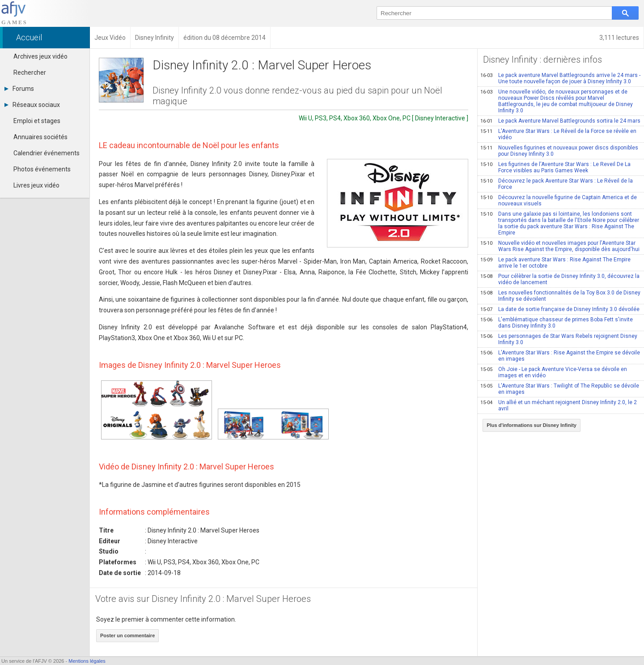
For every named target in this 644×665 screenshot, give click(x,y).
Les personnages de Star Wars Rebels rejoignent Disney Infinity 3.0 (559, 339)
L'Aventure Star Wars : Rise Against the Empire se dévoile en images (560, 356)
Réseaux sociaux (32, 105)
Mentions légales (87, 661)
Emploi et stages (37, 121)
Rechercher (30, 72)
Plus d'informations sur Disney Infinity (532, 425)
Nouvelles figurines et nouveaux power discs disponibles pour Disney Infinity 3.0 (559, 151)
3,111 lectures (619, 38)
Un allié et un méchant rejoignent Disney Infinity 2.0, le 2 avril (559, 405)
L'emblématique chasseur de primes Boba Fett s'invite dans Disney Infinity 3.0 (557, 323)
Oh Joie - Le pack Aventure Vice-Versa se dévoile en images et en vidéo (554, 372)
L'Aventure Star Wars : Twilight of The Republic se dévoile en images (560, 389)
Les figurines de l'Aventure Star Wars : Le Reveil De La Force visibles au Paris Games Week (555, 167)
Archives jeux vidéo (40, 56)
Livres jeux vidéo (36, 185)
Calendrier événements (47, 153)
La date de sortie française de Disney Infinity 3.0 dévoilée (560, 309)
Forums (19, 89)
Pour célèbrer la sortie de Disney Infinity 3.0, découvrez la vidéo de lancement (560, 279)
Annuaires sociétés (40, 137)
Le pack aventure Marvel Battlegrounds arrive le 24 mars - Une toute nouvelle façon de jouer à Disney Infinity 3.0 (560, 78)
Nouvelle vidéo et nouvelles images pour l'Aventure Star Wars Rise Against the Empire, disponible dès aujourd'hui (560, 246)
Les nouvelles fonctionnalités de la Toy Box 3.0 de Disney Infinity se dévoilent (560, 296)
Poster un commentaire (127, 635)
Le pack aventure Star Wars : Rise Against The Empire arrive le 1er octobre (555, 263)
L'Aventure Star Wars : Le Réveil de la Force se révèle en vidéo (558, 134)
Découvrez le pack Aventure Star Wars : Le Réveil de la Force (557, 184)
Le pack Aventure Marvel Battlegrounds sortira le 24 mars (560, 121)
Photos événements (42, 169)
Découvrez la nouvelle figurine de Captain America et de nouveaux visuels (559, 200)
